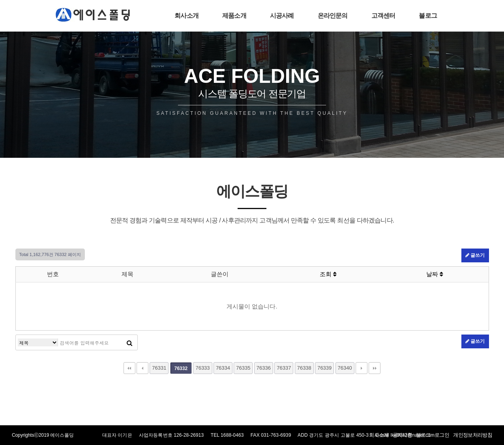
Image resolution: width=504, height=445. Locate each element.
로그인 (442, 435)
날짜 (435, 274)
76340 (345, 368)
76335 (243, 368)
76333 (202, 368)
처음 (129, 368)
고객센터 (383, 16)
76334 (223, 368)
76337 (284, 368)
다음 (362, 368)
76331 (159, 368)
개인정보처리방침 (473, 435)
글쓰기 (475, 255)
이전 (142, 368)
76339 (324, 368)
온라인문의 (333, 16)
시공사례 (282, 16)
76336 (264, 368)
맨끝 (375, 368)
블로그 (428, 16)
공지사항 (402, 435)
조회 (328, 274)
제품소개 (234, 16)
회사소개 (186, 16)
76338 (304, 368)
